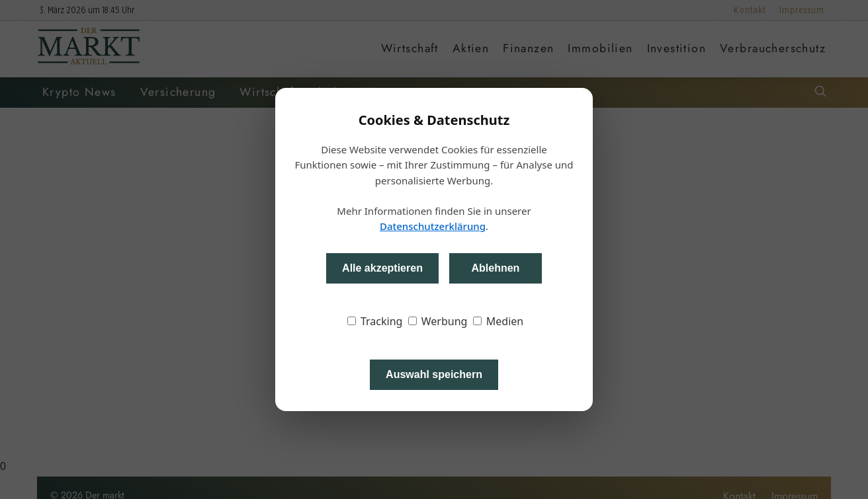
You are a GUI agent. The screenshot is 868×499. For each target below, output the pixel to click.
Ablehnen (495, 268)
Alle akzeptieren (382, 268)
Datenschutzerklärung (433, 226)
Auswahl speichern (434, 374)
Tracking (375, 321)
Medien (499, 321)
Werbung (438, 321)
